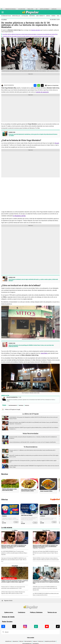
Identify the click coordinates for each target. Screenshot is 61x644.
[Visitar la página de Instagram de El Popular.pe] (25, 626)
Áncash (57, 143)
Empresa (21, 405)
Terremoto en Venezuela (11, 9)
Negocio (27, 405)
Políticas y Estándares (36, 612)
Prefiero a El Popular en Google (12, 409)
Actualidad (25, 16)
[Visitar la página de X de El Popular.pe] (14, 626)
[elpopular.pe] (31, 14)
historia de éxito (36, 30)
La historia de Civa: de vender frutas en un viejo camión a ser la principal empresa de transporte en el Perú (28, 36)
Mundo (53, 16)
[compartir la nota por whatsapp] (39, 85)
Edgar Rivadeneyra (8, 85)
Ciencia (48, 16)
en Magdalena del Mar (19, 216)
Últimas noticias (6, 16)
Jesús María (44, 353)
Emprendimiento (13, 405)
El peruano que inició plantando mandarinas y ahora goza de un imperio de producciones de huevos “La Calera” (33, 135)
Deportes (32, 16)
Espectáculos (16, 16)
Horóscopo (54, 9)
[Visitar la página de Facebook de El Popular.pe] (3, 626)
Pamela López (30, 9)
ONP (37, 9)
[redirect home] (30, 607)
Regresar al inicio (7, 601)
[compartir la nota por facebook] (35, 85)
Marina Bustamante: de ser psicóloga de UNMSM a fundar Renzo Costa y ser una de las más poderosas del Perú (31, 346)
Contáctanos (22, 612)
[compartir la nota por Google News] (52, 85)
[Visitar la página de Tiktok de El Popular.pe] (58, 626)
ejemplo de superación (42, 92)
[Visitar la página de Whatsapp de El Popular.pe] (36, 626)
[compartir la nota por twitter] (42, 85)
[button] (3, 12)
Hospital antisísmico (44, 9)
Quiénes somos (9, 612)
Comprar (16, 522)
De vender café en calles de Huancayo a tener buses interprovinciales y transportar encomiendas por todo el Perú (30, 34)
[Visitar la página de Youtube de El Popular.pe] (47, 626)
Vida (58, 16)
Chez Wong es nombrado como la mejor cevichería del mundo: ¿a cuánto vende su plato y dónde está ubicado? (33, 280)
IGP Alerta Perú (22, 9)
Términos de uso (52, 612)
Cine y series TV (40, 16)
